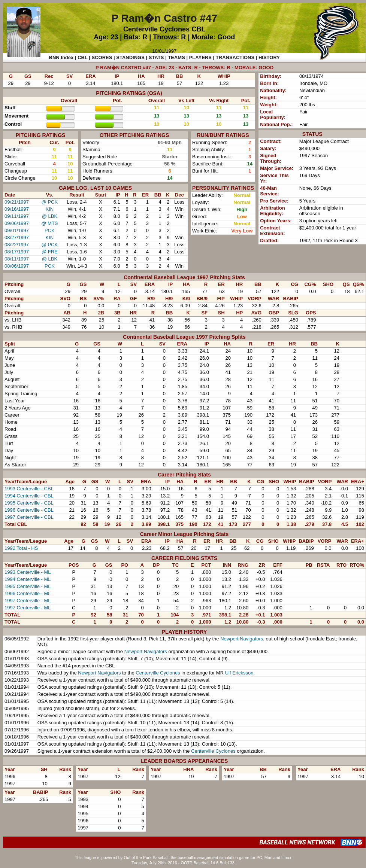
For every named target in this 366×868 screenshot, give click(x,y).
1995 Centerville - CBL (29, 503)
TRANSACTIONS (235, 57)
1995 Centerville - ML (28, 586)
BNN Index (61, 57)
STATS (156, 57)
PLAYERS (200, 57)
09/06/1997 (17, 223)
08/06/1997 (17, 266)
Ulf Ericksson (239, 673)
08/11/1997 (17, 259)
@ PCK (50, 202)
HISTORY (269, 57)
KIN (50, 209)
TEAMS (176, 57)
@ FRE (50, 252)
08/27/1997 (17, 237)
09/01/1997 (17, 230)
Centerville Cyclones (156, 29)
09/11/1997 (17, 216)
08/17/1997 (17, 252)
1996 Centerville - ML (28, 593)
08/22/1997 (17, 245)
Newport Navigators (242, 639)
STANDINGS (130, 57)
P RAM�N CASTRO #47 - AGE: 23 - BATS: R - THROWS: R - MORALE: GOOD (184, 68)
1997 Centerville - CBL (29, 517)
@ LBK (50, 216)
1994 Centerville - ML (28, 579)
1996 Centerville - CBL (29, 510)
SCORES (102, 57)
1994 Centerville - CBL (29, 496)
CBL (199, 29)
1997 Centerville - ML (28, 601)
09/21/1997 (17, 202)
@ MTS (49, 223)
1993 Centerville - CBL (29, 489)
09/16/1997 (17, 209)
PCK (50, 230)
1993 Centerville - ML (28, 572)
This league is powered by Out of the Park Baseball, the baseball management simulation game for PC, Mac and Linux (183, 858)
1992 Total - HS (21, 548)
